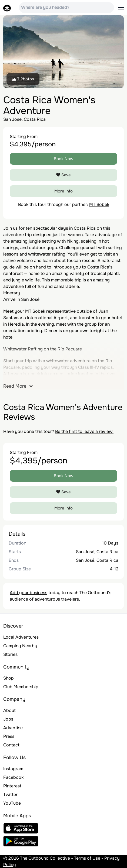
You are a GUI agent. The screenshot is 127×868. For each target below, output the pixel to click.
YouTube (12, 803)
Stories (10, 654)
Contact (11, 745)
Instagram (13, 769)
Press (9, 736)
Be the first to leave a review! (84, 431)
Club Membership (21, 687)
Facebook (13, 777)
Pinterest (12, 786)
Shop (9, 678)
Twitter (10, 795)
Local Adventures (21, 637)
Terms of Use (87, 858)
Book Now (64, 159)
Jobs (8, 719)
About (9, 710)
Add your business (29, 593)
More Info (63, 191)
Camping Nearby (20, 646)
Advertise (13, 728)
